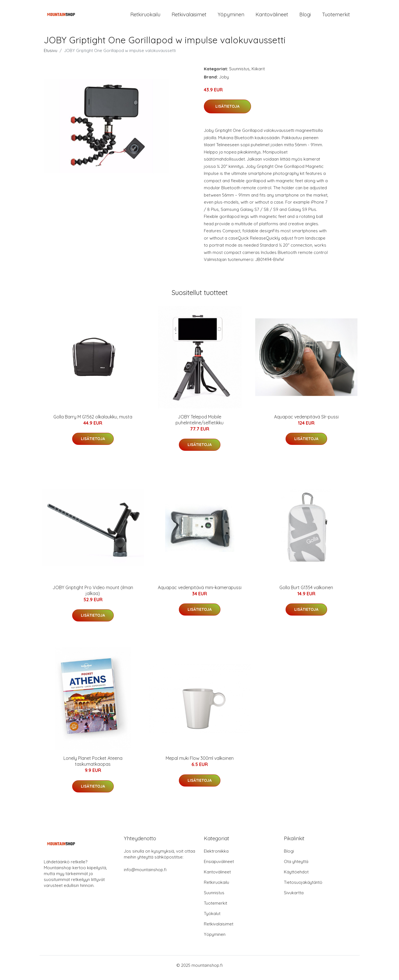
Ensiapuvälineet (219, 867)
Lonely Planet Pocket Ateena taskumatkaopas (93, 766)
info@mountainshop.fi (145, 875)
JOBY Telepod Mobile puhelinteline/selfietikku (199, 424)
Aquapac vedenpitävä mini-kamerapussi (200, 592)
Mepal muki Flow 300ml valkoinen (200, 763)
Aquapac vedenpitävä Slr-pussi (306, 422)
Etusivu (51, 55)
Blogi (305, 17)
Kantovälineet (272, 17)
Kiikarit (258, 74)
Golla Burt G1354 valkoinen (306, 592)
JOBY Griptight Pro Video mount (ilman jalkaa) (93, 595)
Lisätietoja (227, 111)
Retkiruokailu (145, 17)
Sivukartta (294, 898)
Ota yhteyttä (296, 867)
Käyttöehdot (296, 877)
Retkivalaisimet (189, 17)
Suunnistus (239, 74)
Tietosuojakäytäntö (303, 887)
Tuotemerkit (336, 17)
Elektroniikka (216, 856)
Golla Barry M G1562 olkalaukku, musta (93, 422)
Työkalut (212, 919)
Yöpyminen (231, 17)
